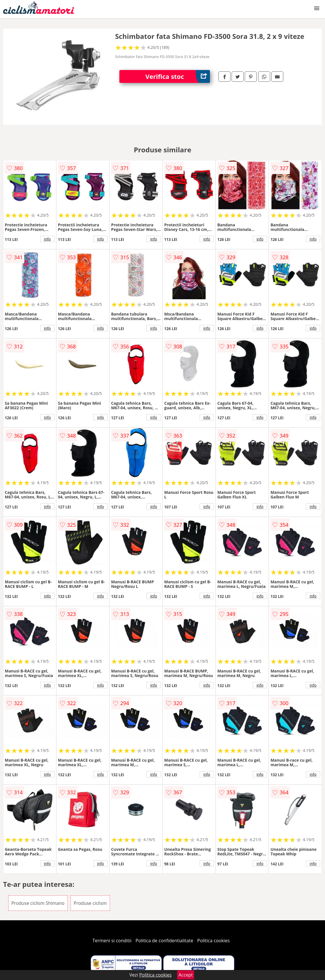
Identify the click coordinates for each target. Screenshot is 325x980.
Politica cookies (214, 941)
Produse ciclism (90, 903)
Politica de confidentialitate (164, 941)
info (47, 239)
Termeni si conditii (112, 941)
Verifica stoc (178, 76)
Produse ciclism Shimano (38, 903)
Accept (186, 975)
